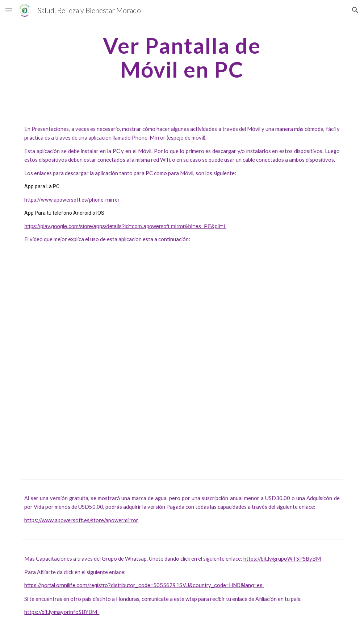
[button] (9, 10)
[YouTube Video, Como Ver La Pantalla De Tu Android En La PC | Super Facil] (182, 358)
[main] (182, 57)
